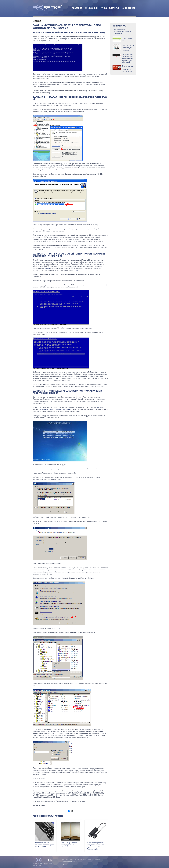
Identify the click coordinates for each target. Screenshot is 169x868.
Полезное (77, 8)
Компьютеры (111, 8)
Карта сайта (65, 864)
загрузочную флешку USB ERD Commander (55, 409)
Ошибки (93, 8)
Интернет (130, 8)
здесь (48, 268)
